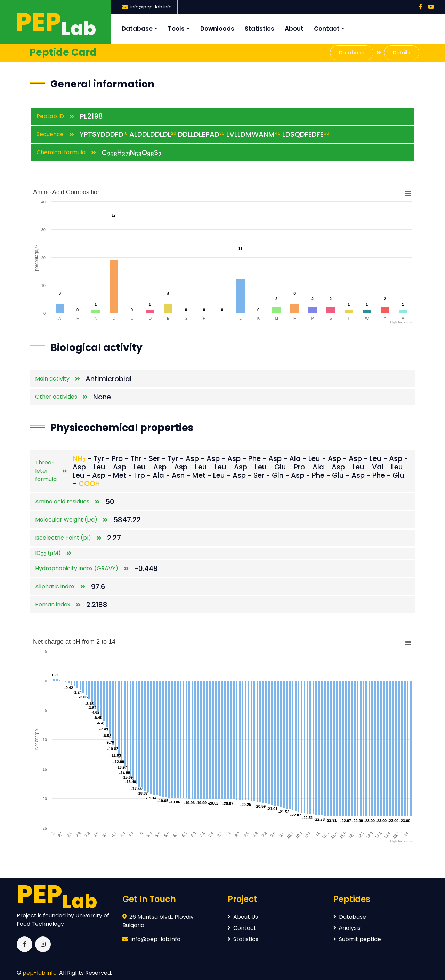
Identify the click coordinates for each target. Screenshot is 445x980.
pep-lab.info (40, 973)
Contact (327, 29)
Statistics (260, 29)
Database (137, 29)
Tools (176, 29)
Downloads (217, 29)
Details (402, 53)
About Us (243, 917)
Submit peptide (357, 939)
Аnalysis (347, 928)
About (294, 29)
